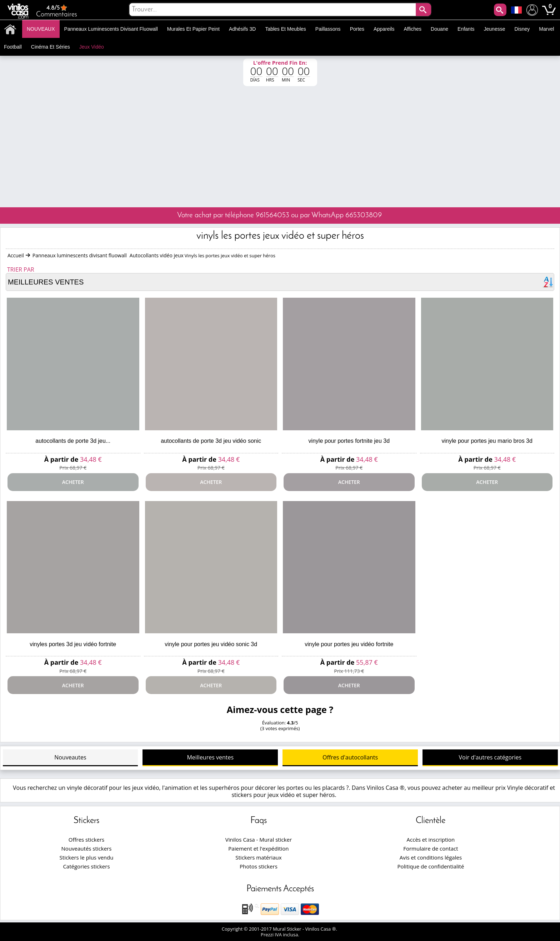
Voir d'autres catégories (490, 757)
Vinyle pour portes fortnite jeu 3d (349, 441)
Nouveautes (70, 757)
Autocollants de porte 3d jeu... (73, 441)
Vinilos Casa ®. (322, 929)
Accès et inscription (431, 840)
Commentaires (57, 11)
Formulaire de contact (431, 848)
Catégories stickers (86, 866)
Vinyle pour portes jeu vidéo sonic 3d (211, 644)
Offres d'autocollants (350, 757)
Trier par (21, 269)
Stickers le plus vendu (87, 857)
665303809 (364, 215)
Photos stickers (259, 866)
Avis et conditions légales (431, 857)
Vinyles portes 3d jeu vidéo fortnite (73, 644)
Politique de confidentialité (431, 866)
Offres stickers (86, 840)
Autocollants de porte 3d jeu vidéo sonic (211, 441)
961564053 (272, 215)
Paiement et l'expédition (258, 848)
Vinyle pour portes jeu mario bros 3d (487, 441)
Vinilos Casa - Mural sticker (259, 840)
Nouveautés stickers (87, 848)
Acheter (73, 482)
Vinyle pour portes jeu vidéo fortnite (349, 644)
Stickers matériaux (258, 857)
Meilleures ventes (210, 757)
